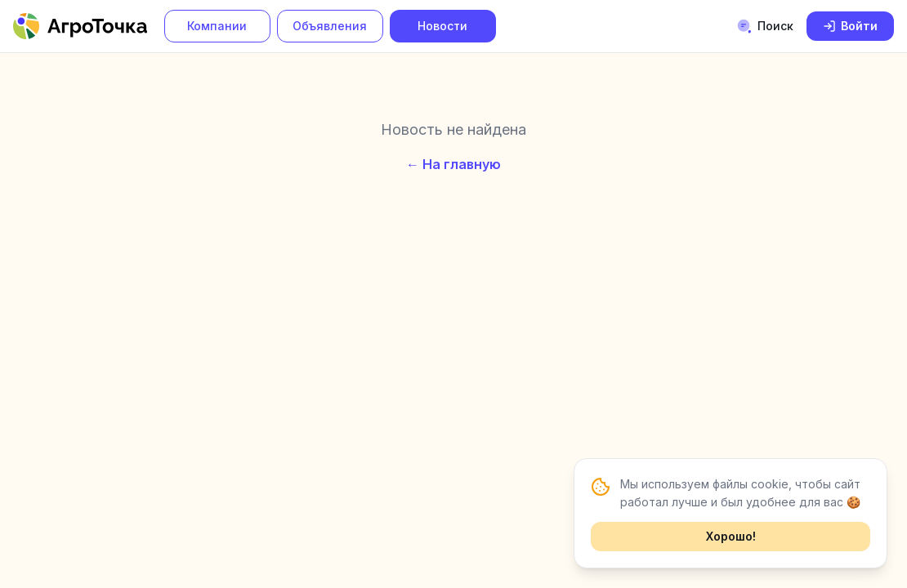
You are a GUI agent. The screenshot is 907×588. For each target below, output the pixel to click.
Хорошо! (731, 536)
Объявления (330, 26)
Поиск (765, 26)
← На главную (453, 164)
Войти (850, 26)
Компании (217, 26)
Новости (442, 26)
